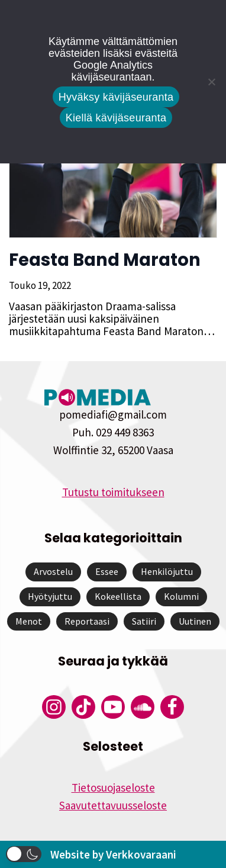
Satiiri (144, 621)
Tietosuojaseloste (113, 787)
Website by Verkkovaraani (113, 854)
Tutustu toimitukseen (113, 492)
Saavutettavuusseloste (113, 805)
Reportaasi (87, 621)
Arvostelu (53, 571)
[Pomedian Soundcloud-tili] (143, 707)
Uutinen (195, 621)
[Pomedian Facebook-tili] (172, 707)
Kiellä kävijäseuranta (116, 118)
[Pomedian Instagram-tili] (54, 707)
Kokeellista (118, 596)
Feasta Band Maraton (105, 260)
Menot (29, 621)
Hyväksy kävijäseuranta (116, 97)
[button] (24, 854)
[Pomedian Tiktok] (83, 707)
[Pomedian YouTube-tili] (113, 707)
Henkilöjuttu (167, 571)
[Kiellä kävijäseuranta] (211, 82)
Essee (107, 571)
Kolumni (181, 596)
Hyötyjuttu (50, 596)
